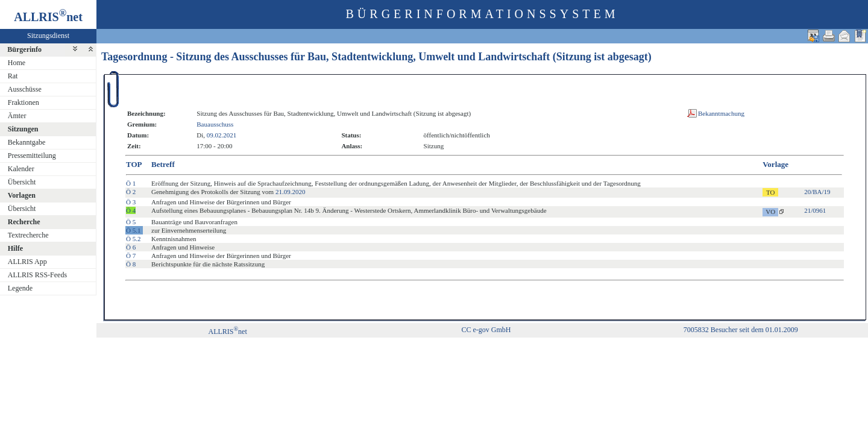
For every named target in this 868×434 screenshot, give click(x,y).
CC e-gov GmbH (486, 330)
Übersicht (22, 182)
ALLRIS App (27, 262)
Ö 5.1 (133, 230)
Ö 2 (131, 192)
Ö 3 (131, 202)
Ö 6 (131, 247)
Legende (20, 288)
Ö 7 (131, 256)
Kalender (21, 169)
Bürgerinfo (24, 49)
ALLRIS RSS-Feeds (37, 275)
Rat (13, 76)
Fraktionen (24, 102)
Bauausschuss (215, 124)
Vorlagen (22, 195)
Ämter (17, 116)
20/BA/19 (817, 192)
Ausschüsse (25, 89)
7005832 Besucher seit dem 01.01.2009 (741, 330)
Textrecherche (28, 235)
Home (17, 63)
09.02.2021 (222, 135)
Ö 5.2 (133, 239)
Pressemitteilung (32, 156)
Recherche (24, 222)
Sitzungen (23, 129)
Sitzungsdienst (48, 36)
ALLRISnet (227, 332)
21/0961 (815, 210)
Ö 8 (131, 264)
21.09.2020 (291, 192)
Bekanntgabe (27, 142)
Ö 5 (131, 222)
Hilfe (15, 248)
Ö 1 (131, 183)
